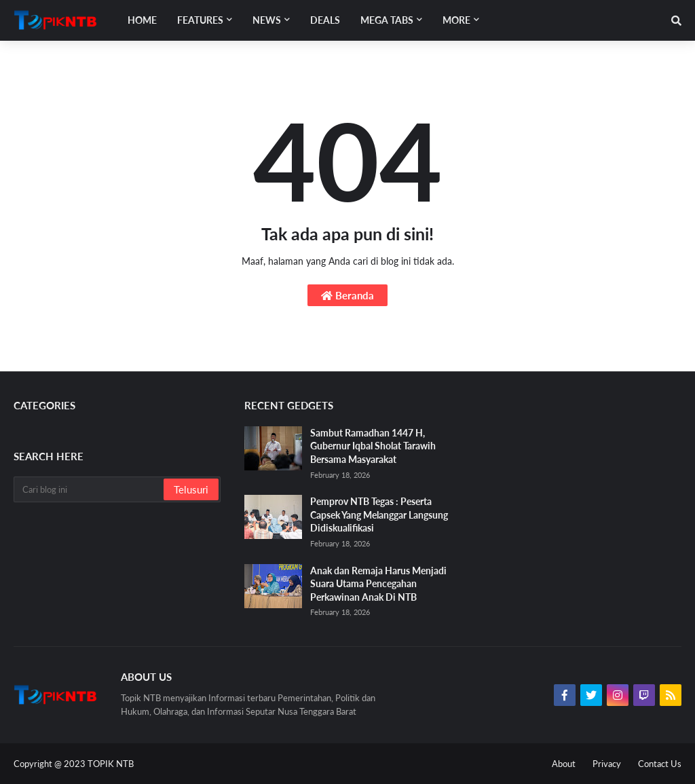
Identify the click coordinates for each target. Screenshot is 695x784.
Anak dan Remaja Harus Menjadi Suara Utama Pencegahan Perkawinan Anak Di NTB (378, 584)
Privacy (607, 764)
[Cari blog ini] (90, 489)
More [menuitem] (456, 20)
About (564, 764)
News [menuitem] (267, 20)
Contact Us (660, 764)
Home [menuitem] (142, 20)
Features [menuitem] (200, 20)
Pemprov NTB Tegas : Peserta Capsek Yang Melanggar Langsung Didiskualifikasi (379, 515)
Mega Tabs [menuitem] (387, 20)
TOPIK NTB (111, 764)
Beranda (347, 295)
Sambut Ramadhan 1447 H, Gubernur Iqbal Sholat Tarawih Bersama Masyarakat (373, 446)
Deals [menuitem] (325, 20)
